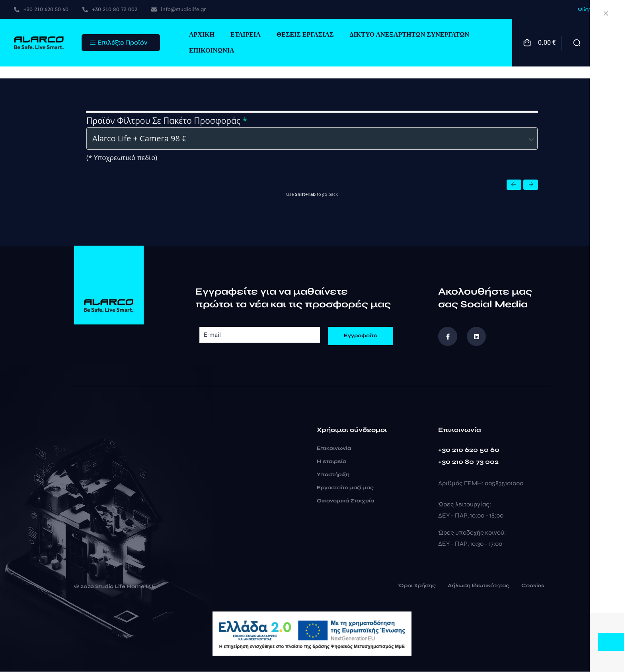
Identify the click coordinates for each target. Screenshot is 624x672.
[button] (514, 185)
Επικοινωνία (334, 449)
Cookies (533, 586)
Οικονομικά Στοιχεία (345, 501)
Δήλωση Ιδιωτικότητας (479, 586)
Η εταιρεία (331, 462)
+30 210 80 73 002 (468, 462)
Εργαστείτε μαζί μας (345, 488)
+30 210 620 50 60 (469, 450)
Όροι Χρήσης (417, 586)
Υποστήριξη (333, 475)
